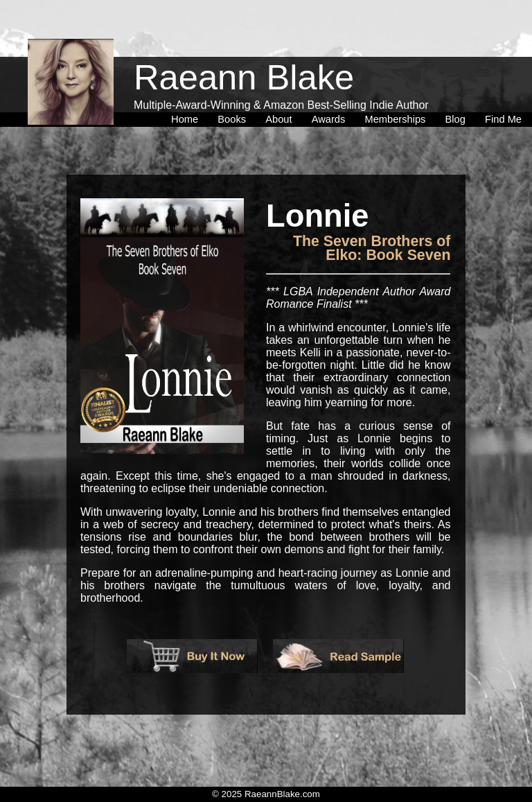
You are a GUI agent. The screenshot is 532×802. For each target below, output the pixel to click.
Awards (331, 89)
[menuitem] (187, 89)
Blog (458, 89)
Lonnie (318, 216)
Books (234, 89)
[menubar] (346, 89)
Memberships (398, 89)
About (281, 89)
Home (187, 89)
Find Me (503, 89)
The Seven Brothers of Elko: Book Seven (372, 248)
